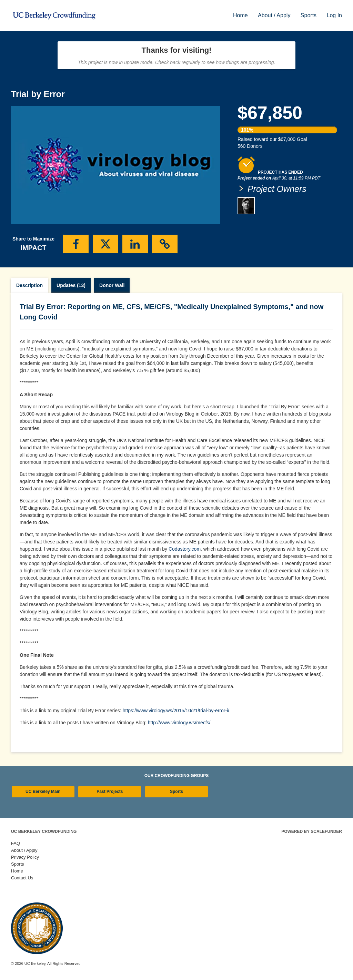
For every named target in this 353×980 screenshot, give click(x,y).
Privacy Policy (25, 857)
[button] (76, 244)
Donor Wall (112, 285)
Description (29, 285)
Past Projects (110, 792)
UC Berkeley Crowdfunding (44, 831)
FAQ (16, 843)
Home (241, 15)
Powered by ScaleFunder (312, 831)
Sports (309, 15)
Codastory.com (185, 549)
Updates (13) (71, 285)
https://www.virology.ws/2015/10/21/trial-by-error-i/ (176, 711)
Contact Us (22, 878)
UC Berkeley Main (43, 792)
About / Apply (275, 15)
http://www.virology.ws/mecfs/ (179, 723)
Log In (334, 15)
